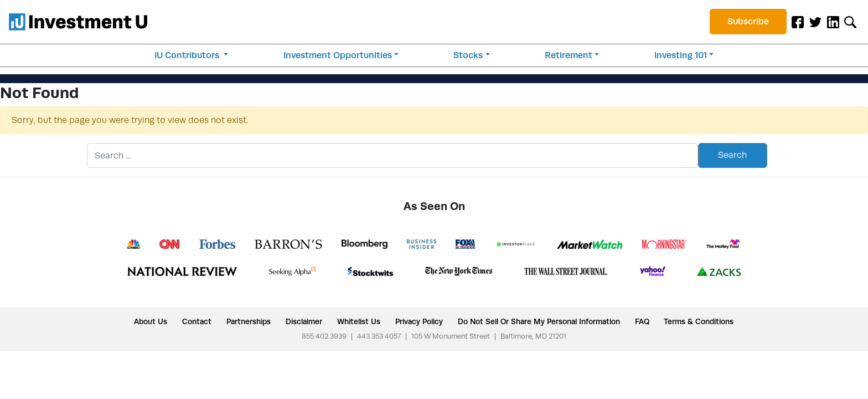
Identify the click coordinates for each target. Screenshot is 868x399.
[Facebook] (798, 22)
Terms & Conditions (699, 321)
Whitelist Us (359, 321)
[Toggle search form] (850, 22)
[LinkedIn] (833, 22)
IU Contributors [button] (188, 55)
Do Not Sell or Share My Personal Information (539, 321)
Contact (197, 321)
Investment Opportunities (338, 55)
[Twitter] (815, 22)
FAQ (642, 321)
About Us (151, 321)
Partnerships (249, 321)
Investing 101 (681, 55)
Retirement (569, 55)
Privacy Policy (419, 321)
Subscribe (748, 21)
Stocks (468, 55)
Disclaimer (304, 321)
